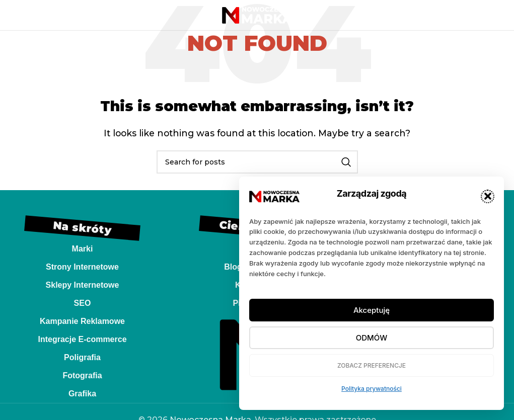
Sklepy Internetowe (83, 285)
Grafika (82, 394)
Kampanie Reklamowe (82, 321)
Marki (83, 249)
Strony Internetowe (82, 267)
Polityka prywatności (372, 389)
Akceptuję (372, 310)
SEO (83, 303)
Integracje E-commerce (82, 339)
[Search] (257, 162)
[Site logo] (257, 14)
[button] (488, 196)
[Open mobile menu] (24, 15)
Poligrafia (82, 357)
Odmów (372, 338)
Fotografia (82, 375)
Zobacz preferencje (372, 365)
